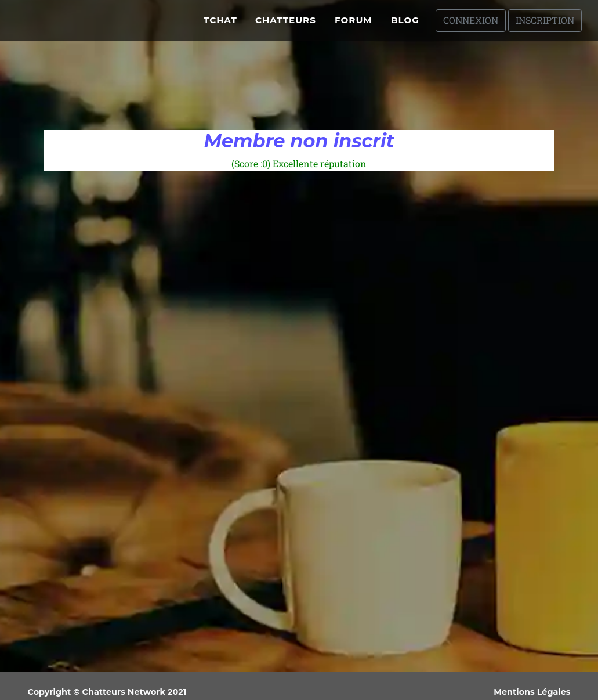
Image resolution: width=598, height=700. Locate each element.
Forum (354, 25)
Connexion (471, 25)
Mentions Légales (532, 692)
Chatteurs (286, 25)
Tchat (220, 25)
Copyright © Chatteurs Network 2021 (107, 692)
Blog (405, 25)
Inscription (545, 25)
